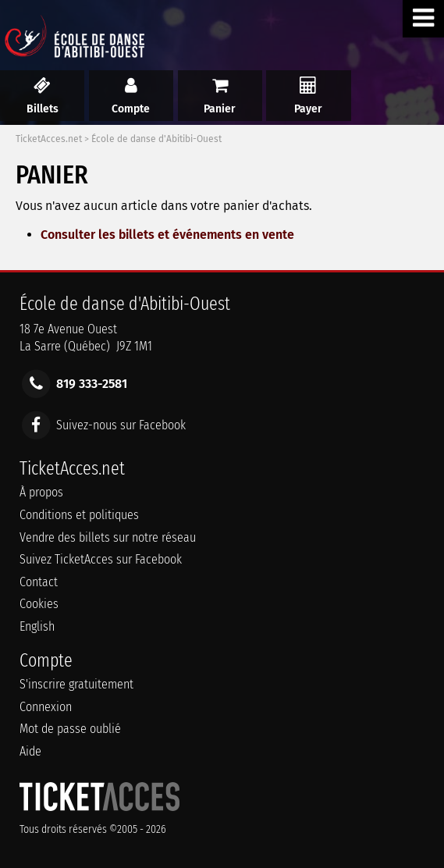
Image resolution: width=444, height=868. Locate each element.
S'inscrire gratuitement (76, 684)
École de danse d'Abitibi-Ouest (156, 139)
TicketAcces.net (49, 139)
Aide (30, 751)
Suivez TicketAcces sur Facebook (101, 559)
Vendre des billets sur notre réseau (108, 537)
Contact (39, 582)
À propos (41, 492)
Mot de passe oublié (70, 729)
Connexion (46, 707)
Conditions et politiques (79, 515)
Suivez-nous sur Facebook (121, 424)
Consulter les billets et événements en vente (167, 235)
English (37, 626)
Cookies (39, 604)
